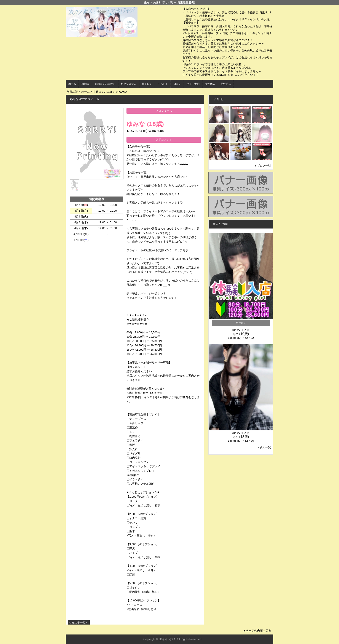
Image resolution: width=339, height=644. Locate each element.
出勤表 (85, 84)
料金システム (129, 84)
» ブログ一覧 (263, 166)
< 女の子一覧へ (79, 623)
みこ (236, 334)
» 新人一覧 (264, 447)
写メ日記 (147, 84)
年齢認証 (72, 92)
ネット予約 (193, 84)
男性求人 (226, 84)
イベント (163, 84)
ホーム (72, 84)
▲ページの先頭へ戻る (257, 630)
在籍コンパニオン (105, 84)
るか (236, 437)
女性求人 (210, 84)
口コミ (177, 84)
